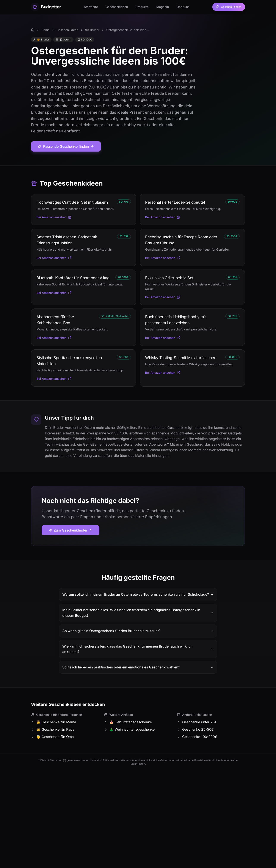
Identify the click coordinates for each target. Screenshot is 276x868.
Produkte (142, 7)
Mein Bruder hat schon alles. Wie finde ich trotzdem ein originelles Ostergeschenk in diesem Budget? (138, 613)
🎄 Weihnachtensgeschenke (129, 729)
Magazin (163, 7)
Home (45, 30)
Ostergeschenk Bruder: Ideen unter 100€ (128, 30)
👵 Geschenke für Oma (52, 737)
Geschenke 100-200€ (197, 737)
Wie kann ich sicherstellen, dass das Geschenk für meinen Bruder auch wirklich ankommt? (138, 649)
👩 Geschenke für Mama (54, 722)
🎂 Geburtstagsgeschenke (128, 722)
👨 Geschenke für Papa (53, 729)
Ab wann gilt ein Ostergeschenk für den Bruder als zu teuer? (138, 631)
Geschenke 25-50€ (195, 729)
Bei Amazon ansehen (54, 217)
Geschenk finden (229, 7)
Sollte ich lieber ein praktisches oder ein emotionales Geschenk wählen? (138, 667)
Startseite (91, 7)
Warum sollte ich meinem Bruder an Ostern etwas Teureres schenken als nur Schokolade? (138, 594)
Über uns (183, 7)
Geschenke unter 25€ (197, 722)
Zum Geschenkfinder (71, 530)
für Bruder (92, 30)
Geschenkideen (117, 7)
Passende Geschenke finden (66, 146)
